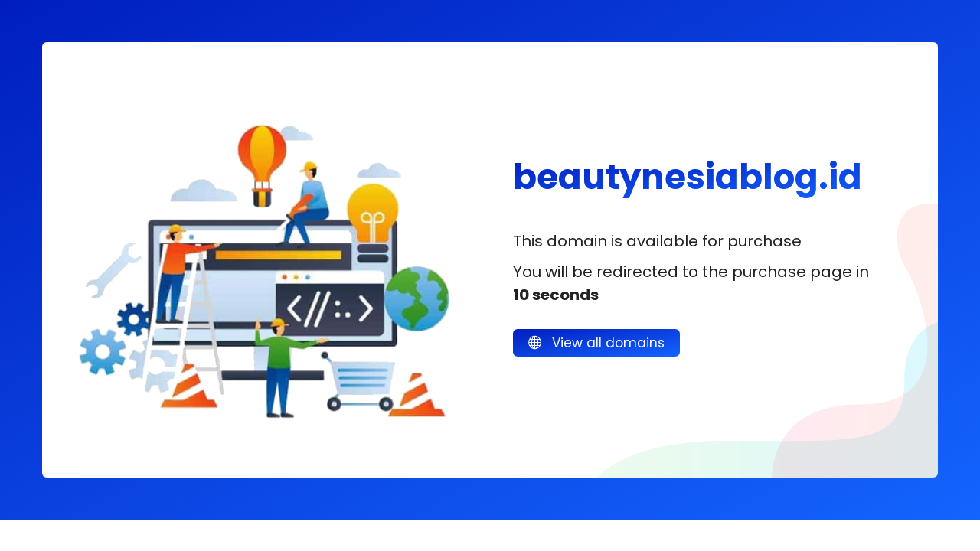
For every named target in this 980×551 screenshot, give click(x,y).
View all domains (596, 343)
